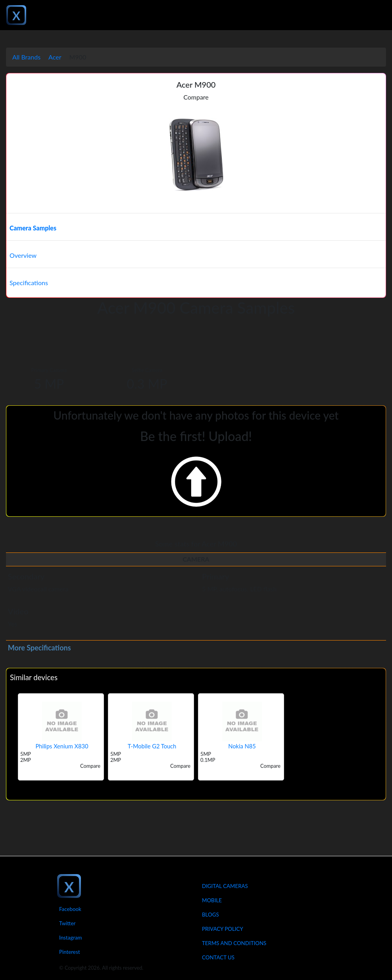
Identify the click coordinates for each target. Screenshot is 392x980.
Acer (55, 57)
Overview (23, 255)
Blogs (210, 915)
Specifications (29, 283)
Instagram (71, 938)
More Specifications (39, 648)
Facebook (70, 909)
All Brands (26, 57)
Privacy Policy (223, 929)
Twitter (67, 923)
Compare (196, 97)
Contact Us (218, 957)
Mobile (212, 900)
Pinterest (69, 952)
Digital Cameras (225, 886)
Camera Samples (33, 228)
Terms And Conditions (234, 943)
